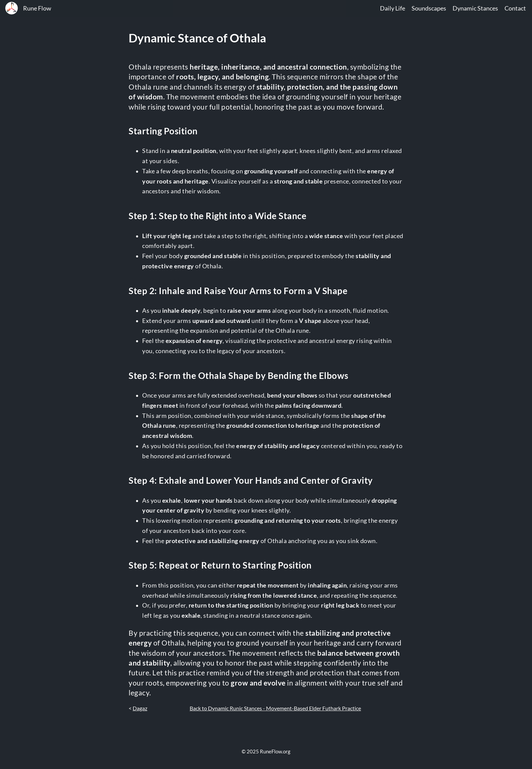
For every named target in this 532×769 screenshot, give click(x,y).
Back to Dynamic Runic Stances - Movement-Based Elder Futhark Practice (275, 708)
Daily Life (393, 8)
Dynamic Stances (475, 8)
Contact (515, 8)
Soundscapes (429, 8)
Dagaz (140, 708)
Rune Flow (37, 8)
